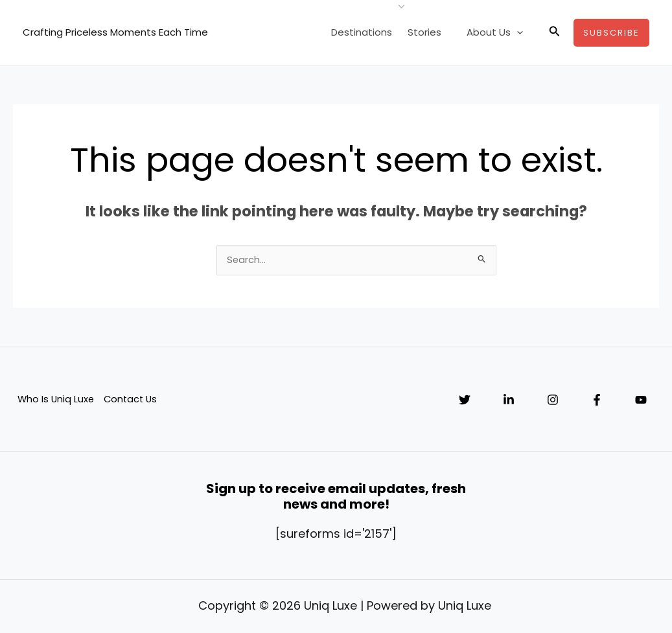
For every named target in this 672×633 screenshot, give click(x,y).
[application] (520, 32)
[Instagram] (553, 401)
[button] (555, 32)
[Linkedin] (509, 401)
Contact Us (132, 400)
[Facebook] (597, 401)
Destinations (373, 32)
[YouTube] (641, 401)
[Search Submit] (482, 260)
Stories (434, 32)
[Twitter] (465, 401)
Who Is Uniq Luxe (55, 400)
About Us (498, 32)
